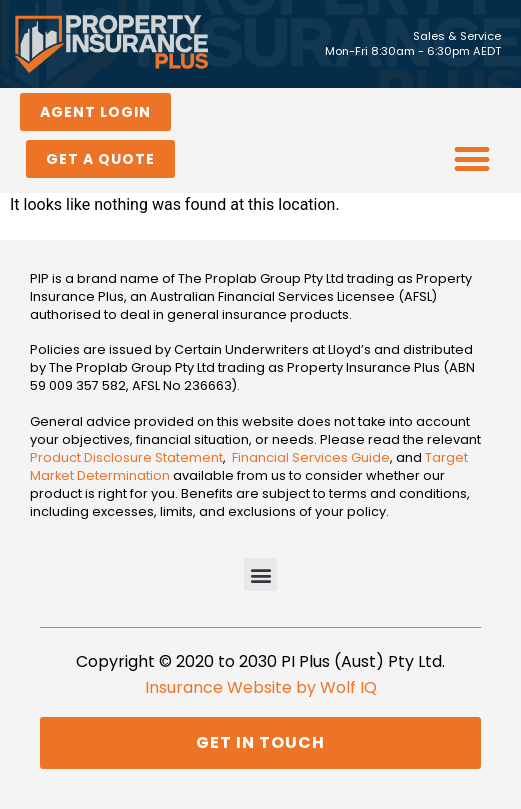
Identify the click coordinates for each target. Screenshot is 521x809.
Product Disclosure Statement (126, 457)
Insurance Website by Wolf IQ (261, 687)
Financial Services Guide (311, 457)
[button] (472, 159)
